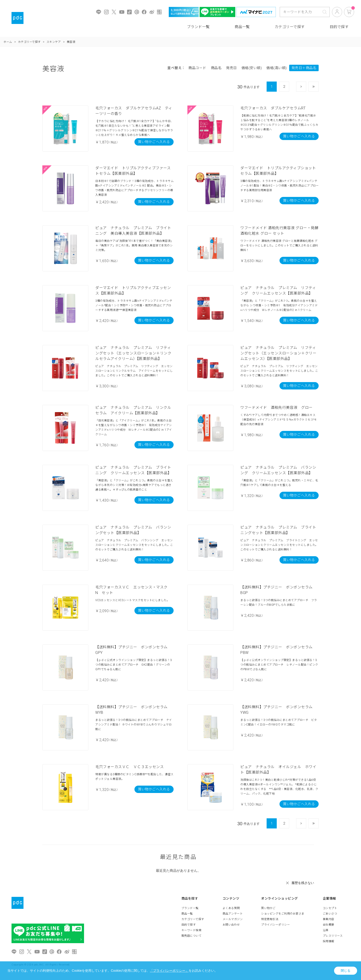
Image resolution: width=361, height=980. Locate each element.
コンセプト (330, 908)
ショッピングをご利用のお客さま (283, 914)
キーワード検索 (192, 930)
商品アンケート (233, 914)
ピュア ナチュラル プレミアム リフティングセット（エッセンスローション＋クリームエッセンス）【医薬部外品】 (278, 353)
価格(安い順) (252, 68)
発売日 (231, 68)
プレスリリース (333, 936)
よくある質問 (231, 908)
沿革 (326, 930)
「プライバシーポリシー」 (169, 971)
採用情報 (329, 941)
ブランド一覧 (198, 27)
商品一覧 (242, 27)
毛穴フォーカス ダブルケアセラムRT (273, 108)
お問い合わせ (231, 925)
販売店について (192, 936)
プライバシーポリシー (275, 925)
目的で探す (339, 27)
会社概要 (329, 925)
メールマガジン (233, 919)
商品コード (197, 68)
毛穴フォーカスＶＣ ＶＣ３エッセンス (130, 767)
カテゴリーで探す (290, 27)
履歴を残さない (303, 883)
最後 (319, 87)
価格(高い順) (277, 68)
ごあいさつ (330, 914)
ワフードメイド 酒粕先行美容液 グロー (277, 408)
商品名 (216, 68)
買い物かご (268, 908)
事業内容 (329, 919)
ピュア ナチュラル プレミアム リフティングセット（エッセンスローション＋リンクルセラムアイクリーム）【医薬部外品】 (133, 353)
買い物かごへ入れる (154, 142)
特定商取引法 (270, 919)
